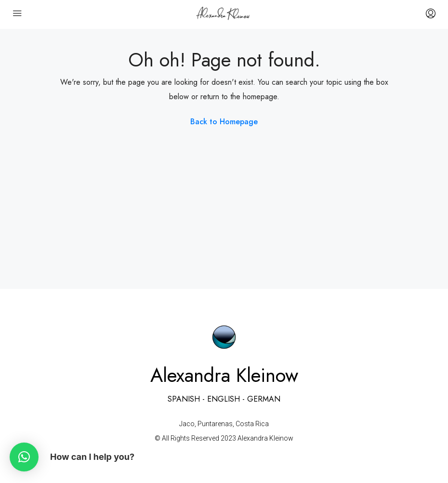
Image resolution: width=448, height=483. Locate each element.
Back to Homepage (224, 122)
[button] (24, 457)
